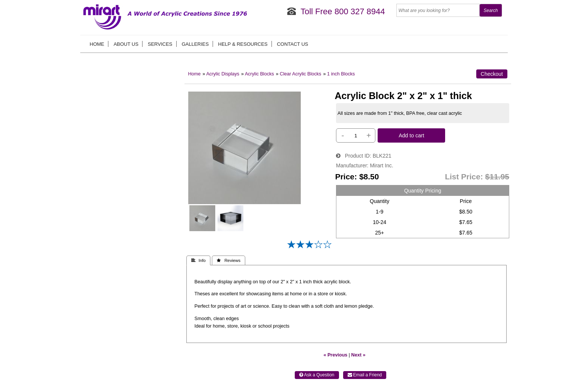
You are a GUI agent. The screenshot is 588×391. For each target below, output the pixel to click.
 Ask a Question (317, 375)
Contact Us (292, 44)
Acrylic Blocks (259, 74)
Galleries (195, 44)
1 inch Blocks (341, 74)
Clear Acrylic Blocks (301, 74)
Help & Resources (243, 44)
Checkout (492, 74)
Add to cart (411, 135)
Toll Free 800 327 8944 (343, 11)
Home (97, 44)
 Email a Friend (365, 375)
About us (126, 44)
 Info (199, 260)
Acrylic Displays (223, 74)
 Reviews (229, 260)
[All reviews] (309, 247)
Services (160, 44)
